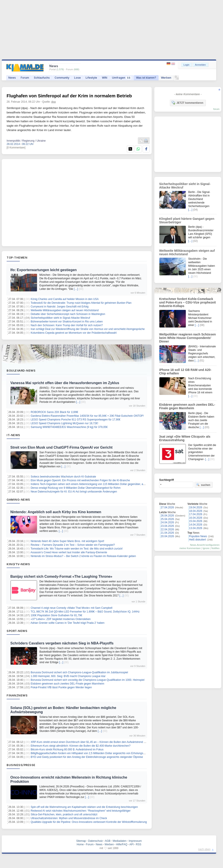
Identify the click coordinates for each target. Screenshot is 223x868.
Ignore (206, 548)
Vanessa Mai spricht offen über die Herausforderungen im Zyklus (65, 383)
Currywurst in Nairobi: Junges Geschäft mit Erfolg (60, 307)
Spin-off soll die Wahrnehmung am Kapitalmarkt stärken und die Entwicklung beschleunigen (84, 807)
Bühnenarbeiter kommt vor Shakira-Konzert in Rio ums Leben (67, 322)
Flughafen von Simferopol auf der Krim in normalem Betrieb (69, 96)
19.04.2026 (196, 507)
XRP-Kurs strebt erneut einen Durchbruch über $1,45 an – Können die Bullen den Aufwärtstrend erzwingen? (94, 742)
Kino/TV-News (18, 564)
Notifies (215, 548)
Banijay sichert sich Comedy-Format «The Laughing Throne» (61, 577)
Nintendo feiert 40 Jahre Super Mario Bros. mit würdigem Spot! (67, 541)
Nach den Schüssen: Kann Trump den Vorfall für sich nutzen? (67, 325)
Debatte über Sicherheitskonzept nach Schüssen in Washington (68, 314)
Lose (77, 78)
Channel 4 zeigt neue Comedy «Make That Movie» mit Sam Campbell (71, 608)
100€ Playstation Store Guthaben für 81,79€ (56, 615)
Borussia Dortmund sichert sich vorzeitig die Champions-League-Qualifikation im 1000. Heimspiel (88, 680)
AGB (108, 841)
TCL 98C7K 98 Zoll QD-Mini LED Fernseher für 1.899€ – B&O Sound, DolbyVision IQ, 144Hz (85, 612)
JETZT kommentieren (187, 103)
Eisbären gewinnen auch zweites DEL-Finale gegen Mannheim (67, 684)
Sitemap (81, 841)
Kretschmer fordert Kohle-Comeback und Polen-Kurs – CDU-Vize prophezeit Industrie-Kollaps (187, 302)
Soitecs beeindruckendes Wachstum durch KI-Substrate (63, 477)
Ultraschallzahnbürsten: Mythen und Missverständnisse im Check (69, 818)
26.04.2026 (167, 516)
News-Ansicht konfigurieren (205, 545)
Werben (166, 78)
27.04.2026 (167, 507)
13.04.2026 (196, 528)
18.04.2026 (196, 511)
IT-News (13, 435)
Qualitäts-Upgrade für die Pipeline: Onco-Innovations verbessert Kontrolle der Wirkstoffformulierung (89, 822)
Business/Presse (21, 765)
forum (216, 109)
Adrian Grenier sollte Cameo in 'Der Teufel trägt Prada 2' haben (68, 623)
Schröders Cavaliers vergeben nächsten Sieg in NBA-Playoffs (62, 643)
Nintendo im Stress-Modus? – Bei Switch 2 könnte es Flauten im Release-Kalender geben (83, 556)
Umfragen (122, 78)
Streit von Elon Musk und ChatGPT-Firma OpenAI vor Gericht (61, 447)
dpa (53, 102)
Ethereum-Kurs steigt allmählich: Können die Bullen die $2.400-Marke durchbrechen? (81, 746)
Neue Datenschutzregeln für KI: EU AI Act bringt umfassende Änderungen (74, 492)
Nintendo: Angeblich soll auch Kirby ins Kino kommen (56, 512)
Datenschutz (95, 841)
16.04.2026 (196, 518)
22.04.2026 (167, 529)
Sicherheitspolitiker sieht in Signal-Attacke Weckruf (60, 318)
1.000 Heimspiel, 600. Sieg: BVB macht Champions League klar (68, 676)
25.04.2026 (167, 519)
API (132, 844)
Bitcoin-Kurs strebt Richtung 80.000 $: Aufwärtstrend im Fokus (67, 750)
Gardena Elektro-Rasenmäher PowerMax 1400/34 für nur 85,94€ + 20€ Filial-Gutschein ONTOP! (87, 416)
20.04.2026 (167, 536)
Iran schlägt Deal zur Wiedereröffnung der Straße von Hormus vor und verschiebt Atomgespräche (88, 329)
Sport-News (17, 631)
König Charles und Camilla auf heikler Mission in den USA (65, 299)
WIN (105, 78)
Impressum (135, 841)
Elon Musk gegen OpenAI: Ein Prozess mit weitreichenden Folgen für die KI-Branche (80, 480)
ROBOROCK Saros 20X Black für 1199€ (54, 412)
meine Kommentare (190, 548)
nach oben (204, 849)
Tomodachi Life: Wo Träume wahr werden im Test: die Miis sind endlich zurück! (77, 549)
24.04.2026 (167, 522)
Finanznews (17, 695)
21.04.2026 (167, 533)
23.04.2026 (167, 526)
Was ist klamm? (146, 78)
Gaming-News (18, 500)
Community (62, 78)
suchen (203, 485)
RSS (139, 844)
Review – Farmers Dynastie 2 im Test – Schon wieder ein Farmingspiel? (73, 545)
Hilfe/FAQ (122, 844)
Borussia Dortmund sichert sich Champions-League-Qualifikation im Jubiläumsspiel (79, 672)
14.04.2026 (196, 525)
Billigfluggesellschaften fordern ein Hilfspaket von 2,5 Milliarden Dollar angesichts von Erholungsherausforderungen (98, 753)
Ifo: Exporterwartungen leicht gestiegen (43, 270)
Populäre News (198, 536)
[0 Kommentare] (16, 148)
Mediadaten (120, 841)
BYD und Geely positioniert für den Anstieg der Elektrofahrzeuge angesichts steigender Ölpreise (87, 757)
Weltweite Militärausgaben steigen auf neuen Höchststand (65, 310)
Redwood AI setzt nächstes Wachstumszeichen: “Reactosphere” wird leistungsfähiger (81, 811)
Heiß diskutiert (198, 540)
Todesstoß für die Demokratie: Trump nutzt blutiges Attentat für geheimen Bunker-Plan (81, 303)
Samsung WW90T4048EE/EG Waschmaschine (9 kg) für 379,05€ (69, 427)
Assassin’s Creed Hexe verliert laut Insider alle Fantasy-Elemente (69, 552)
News (12, 78)
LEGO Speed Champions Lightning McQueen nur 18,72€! (64, 423)
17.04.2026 (196, 514)
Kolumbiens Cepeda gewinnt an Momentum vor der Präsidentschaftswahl (74, 333)
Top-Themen (17, 257)
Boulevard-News (21, 370)
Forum (25, 78)
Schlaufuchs (42, 78)
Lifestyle (91, 78)
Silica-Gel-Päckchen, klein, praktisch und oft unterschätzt (64, 814)
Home (80, 844)
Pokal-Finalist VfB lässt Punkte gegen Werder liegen (61, 687)
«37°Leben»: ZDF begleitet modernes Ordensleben (61, 619)
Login (187, 65)
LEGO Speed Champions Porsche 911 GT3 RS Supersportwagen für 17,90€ (76, 420)
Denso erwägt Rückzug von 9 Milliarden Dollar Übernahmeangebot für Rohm (76, 488)
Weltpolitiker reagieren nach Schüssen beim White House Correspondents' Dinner (187, 338)
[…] (76, 289)
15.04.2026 (196, 521)
